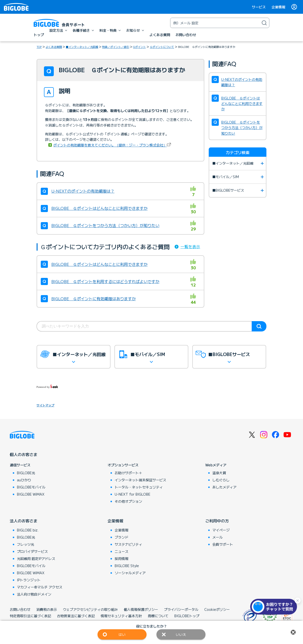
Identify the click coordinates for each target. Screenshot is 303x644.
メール (218, 537)
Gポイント (139, 47)
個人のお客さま (24, 454)
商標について (158, 616)
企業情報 (278, 7)
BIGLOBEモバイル (31, 487)
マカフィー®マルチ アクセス (40, 587)
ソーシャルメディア (130, 573)
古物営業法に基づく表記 (76, 616)
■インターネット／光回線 (82, 47)
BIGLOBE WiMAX (31, 494)
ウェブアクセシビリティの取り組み (90, 609)
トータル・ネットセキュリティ (139, 487)
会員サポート (223, 544)
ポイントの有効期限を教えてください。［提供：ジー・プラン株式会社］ (110, 145)
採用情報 (122, 558)
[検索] (264, 23)
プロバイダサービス (32, 551)
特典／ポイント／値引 (116, 47)
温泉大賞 (219, 473)
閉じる (293, 632)
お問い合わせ (20, 609)
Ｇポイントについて (162, 47)
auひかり (24, 480)
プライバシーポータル (181, 609)
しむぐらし (221, 480)
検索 (259, 326)
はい (122, 634)
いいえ (181, 634)
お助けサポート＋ (128, 473)
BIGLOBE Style (127, 566)
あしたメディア (224, 487)
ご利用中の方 (217, 521)
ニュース (122, 551)
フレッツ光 (26, 544)
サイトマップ (45, 405)
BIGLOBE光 (26, 473)
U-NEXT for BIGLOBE (132, 494)
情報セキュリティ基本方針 (121, 616)
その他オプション (128, 501)
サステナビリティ (128, 544)
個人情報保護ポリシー (141, 609)
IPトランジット (29, 580)
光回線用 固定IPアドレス (36, 558)
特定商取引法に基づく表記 (30, 616)
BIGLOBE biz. (28, 530)
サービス (259, 7)
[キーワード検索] (215, 23)
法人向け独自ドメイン (34, 594)
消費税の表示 (47, 609)
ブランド (122, 537)
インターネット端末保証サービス (140, 480)
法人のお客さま (24, 521)
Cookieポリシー (217, 609)
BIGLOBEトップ (187, 616)
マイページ (221, 530)
